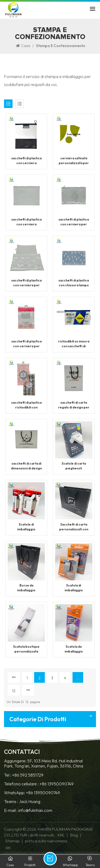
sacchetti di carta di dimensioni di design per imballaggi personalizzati (26, 466)
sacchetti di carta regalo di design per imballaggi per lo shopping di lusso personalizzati (74, 405)
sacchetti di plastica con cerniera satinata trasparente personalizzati (26, 222)
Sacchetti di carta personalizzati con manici (74, 527)
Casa (23, 46)
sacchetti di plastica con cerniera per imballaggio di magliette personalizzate (26, 283)
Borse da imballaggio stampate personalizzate (26, 588)
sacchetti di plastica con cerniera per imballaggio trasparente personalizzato (74, 222)
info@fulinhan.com (35, 810)
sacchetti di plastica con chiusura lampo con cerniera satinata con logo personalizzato (74, 283)
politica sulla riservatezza (46, 841)
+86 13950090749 (57, 784)
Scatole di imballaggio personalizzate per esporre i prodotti (26, 527)
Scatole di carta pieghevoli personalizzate (74, 466)
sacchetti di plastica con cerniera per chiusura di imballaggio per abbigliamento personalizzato (26, 344)
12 (14, 691)
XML (61, 835)
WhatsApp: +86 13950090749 (32, 793)
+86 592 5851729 (28, 775)
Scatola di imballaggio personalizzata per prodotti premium (74, 588)
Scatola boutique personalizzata (26, 649)
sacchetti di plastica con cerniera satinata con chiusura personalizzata (26, 161)
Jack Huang (30, 802)
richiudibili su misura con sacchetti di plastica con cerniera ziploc (74, 344)
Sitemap (12, 841)
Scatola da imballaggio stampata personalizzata (74, 649)
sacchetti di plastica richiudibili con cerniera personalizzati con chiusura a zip (26, 405)
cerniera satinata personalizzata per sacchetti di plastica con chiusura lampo (74, 161)
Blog (74, 835)
